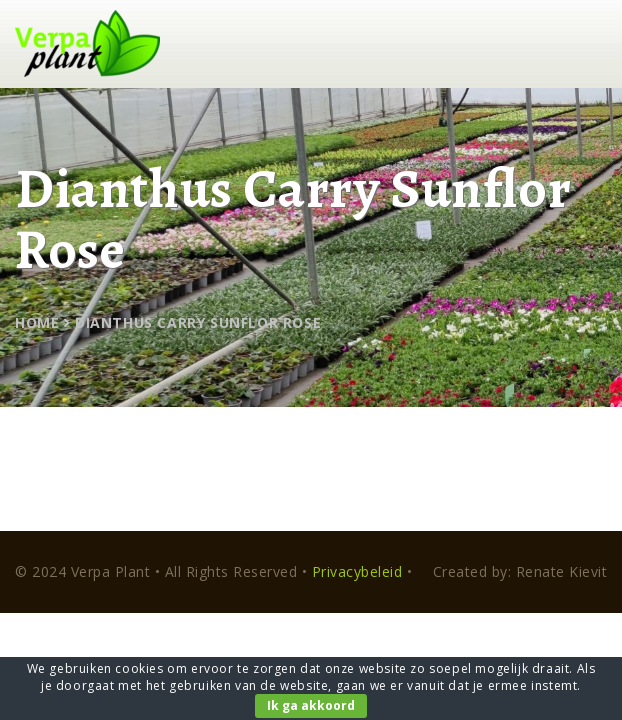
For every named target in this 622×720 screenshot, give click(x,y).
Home (37, 322)
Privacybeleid (357, 571)
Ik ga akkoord (311, 705)
